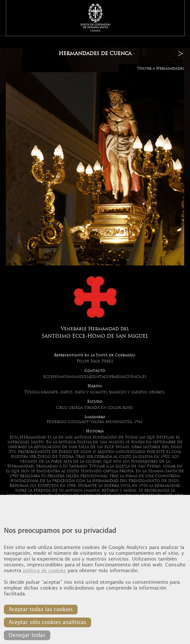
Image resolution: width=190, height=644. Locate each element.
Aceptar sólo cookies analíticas (47, 622)
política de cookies (44, 571)
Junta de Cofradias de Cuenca (95, 18)
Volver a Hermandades (161, 68)
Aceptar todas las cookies (41, 609)
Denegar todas (27, 635)
